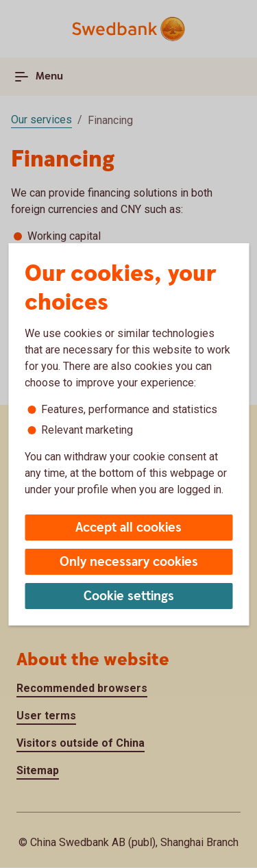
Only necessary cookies (129, 562)
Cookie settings (129, 596)
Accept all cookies (128, 528)
